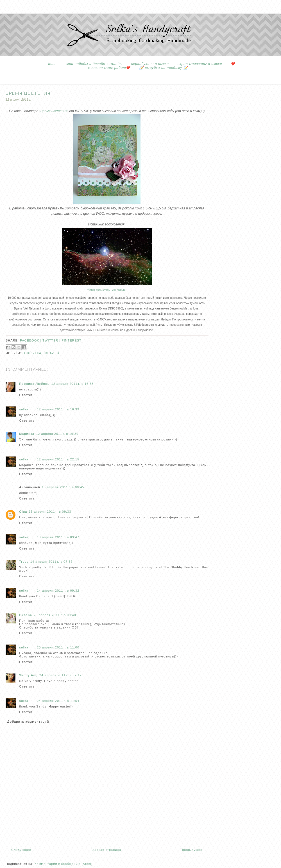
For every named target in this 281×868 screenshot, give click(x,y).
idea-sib (51, 353)
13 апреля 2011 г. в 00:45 (63, 487)
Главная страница (106, 850)
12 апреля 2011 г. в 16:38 (73, 384)
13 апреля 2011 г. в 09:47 (58, 537)
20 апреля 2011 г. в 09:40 (55, 615)
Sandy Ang (28, 675)
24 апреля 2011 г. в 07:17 (61, 675)
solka (24, 409)
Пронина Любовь (34, 384)
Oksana (26, 615)
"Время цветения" (54, 111)
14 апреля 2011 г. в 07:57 (52, 562)
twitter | (52, 340)
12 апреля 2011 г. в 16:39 (58, 409)
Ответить (27, 395)
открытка (32, 353)
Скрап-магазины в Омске (200, 64)
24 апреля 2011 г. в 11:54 (58, 701)
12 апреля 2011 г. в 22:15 (58, 459)
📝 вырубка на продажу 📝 (163, 68)
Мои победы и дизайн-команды (95, 64)
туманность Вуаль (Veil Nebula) (107, 290)
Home (53, 64)
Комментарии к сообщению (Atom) (64, 864)
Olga (23, 512)
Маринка (27, 434)
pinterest (72, 340)
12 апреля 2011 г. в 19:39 (57, 434)
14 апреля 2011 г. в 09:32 (58, 591)
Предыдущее (192, 850)
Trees (24, 562)
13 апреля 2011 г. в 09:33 (50, 512)
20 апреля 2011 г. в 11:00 (58, 647)
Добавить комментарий (28, 722)
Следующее (21, 850)
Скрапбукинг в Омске (150, 64)
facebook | (31, 340)
